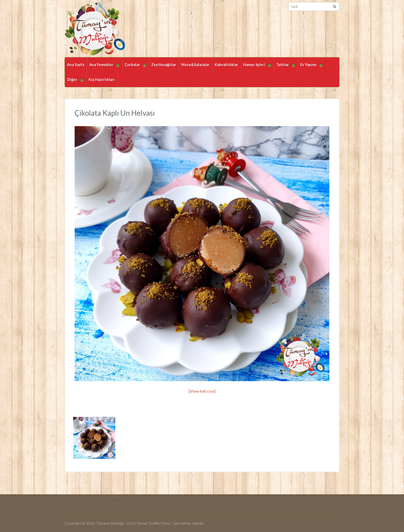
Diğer (74, 82)
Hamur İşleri (256, 67)
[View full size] (202, 391)
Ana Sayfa (76, 65)
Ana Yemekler (103, 67)
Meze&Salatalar (195, 65)
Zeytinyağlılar (164, 65)
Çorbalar (134, 67)
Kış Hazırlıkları (102, 79)
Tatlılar (284, 67)
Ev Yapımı (310, 67)
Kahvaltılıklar (226, 65)
